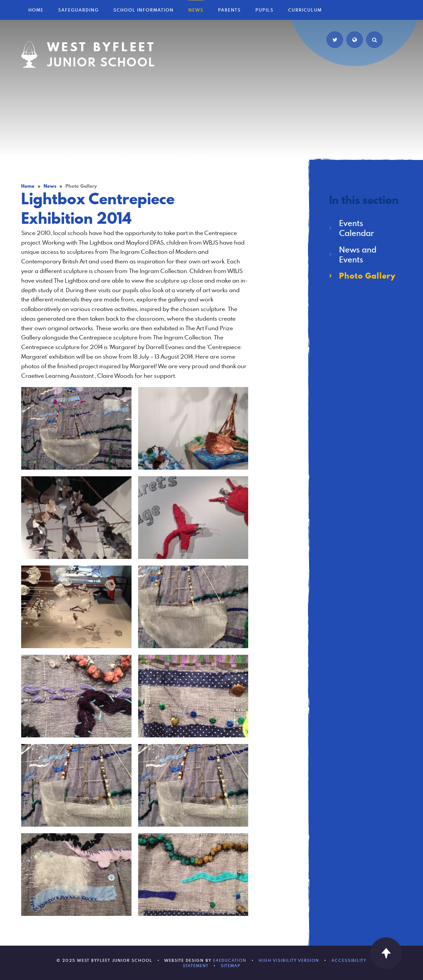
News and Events (358, 254)
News (50, 186)
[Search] (374, 40)
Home (28, 186)
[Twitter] (335, 40)
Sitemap (231, 965)
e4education (230, 960)
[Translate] (355, 40)
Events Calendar (357, 228)
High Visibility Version (289, 960)
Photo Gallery (81, 186)
